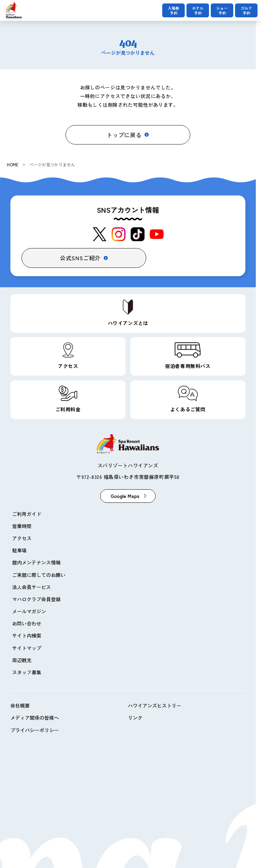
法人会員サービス (32, 587)
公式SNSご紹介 (80, 258)
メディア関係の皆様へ (35, 718)
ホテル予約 (198, 10)
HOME (13, 164)
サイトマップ (27, 648)
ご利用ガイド (27, 514)
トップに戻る (124, 135)
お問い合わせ (27, 623)
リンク (135, 718)
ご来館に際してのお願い (39, 575)
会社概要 (20, 705)
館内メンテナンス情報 (36, 562)
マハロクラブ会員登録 (36, 599)
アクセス (22, 538)
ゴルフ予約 (246, 10)
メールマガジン (29, 611)
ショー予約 (222, 10)
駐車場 (19, 550)
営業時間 (22, 526)
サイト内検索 (27, 635)
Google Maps (125, 496)
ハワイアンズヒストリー (155, 705)
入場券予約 (173, 10)
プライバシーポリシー (35, 730)
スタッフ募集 (27, 672)
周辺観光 (22, 660)
